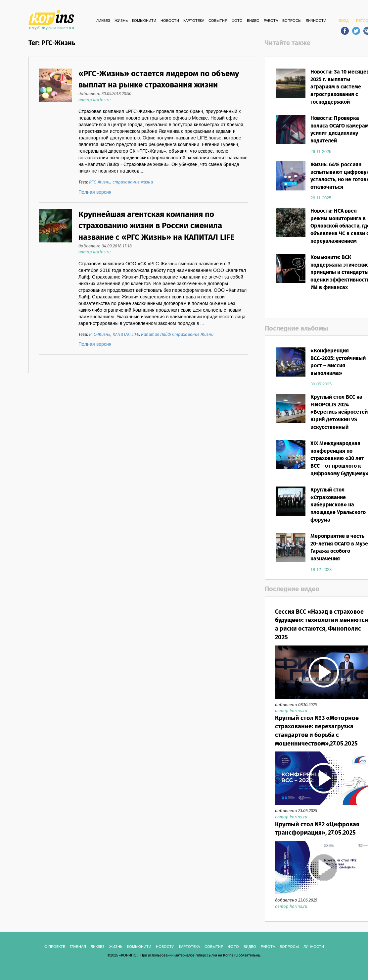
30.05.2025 (321, 384)
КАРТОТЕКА (194, 21)
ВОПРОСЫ (292, 21)
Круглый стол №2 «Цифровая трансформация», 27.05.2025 (317, 829)
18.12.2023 (321, 570)
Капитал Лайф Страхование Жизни (177, 335)
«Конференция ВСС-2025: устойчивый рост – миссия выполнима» (338, 362)
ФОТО (237, 21)
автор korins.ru (94, 100)
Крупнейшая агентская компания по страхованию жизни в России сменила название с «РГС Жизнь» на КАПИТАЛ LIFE (157, 226)
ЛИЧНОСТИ (316, 21)
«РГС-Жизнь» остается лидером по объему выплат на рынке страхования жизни (159, 80)
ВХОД (344, 21)
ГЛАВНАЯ (78, 947)
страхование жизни (133, 182)
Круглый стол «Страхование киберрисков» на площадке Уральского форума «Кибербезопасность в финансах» (339, 513)
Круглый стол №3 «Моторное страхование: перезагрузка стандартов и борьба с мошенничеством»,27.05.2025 (317, 731)
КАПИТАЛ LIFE (126, 335)
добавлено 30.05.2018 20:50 (105, 94)
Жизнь (121, 21)
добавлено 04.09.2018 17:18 (105, 246)
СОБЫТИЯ (218, 21)
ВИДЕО (253, 21)
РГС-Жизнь (100, 182)
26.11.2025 (321, 152)
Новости (170, 21)
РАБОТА (271, 21)
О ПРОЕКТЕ (55, 947)
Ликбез (103, 21)
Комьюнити (144, 21)
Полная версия (95, 192)
